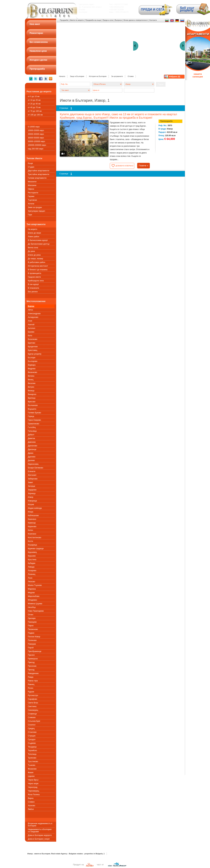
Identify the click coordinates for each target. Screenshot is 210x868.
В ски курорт (33, 284)
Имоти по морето (77, 20)
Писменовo (33, 629)
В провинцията (34, 273)
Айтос (30, 310)
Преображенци (35, 651)
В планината (33, 288)
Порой (31, 648)
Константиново (34, 538)
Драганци (32, 449)
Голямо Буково (34, 413)
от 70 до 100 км (35, 111)
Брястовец (33, 350)
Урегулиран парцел (36, 211)
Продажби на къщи (93, 20)
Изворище (32, 501)
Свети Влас (33, 703)
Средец (31, 728)
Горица (31, 416)
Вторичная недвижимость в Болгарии (40, 825)
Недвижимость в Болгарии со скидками (40, 830)
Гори (30, 215)
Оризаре (32, 618)
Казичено (32, 519)
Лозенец (32, 574)
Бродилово (33, 347)
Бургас (31, 306)
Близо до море (34, 233)
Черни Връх (33, 780)
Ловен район (34, 237)
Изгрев (31, 504)
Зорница (32, 493)
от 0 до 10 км (34, 96)
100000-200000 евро (37, 145)
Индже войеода (35, 508)
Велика (31, 376)
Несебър (32, 607)
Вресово (32, 402)
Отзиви (131, 76)
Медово (31, 593)
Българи (32, 358)
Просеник (32, 666)
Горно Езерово (34, 420)
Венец (31, 380)
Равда (31, 677)
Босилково (33, 339)
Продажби (64, 20)
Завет (30, 482)
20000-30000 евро (36, 134)
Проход (31, 670)
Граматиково (34, 424)
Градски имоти (34, 277)
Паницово (32, 622)
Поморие (32, 644)
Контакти (153, 20)
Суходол (32, 739)
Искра (30, 512)
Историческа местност (38, 266)
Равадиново (33, 673)
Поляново (32, 640)
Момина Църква (35, 604)
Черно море (33, 784)
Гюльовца (32, 431)
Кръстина (32, 560)
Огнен (31, 615)
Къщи (30, 163)
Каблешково (33, 515)
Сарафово (32, 699)
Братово (32, 343)
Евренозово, (33, 464)
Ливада (31, 567)
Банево (31, 332)
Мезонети (32, 182)
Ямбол (31, 809)
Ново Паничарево (36, 611)
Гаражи (31, 196)
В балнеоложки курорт (38, 240)
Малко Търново (35, 585)
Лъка (30, 578)
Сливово (32, 717)
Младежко (32, 600)
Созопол (32, 725)
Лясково (31, 582)
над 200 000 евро (36, 149)
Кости (30, 541)
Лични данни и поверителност (136, 20)
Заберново (33, 479)
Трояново (32, 758)
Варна (31, 798)
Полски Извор (34, 637)
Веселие (32, 383)
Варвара (32, 365)
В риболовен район (36, 262)
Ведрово (32, 369)
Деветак (31, 438)
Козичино (32, 534)
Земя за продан (35, 207)
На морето (33, 229)
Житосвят (32, 475)
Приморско (33, 659)
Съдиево (32, 743)
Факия (31, 773)
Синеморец (33, 710)
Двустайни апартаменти (39, 171)
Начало (62, 76)
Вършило (32, 409)
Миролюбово (34, 596)
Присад (31, 662)
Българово (33, 361)
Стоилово (32, 732)
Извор (31, 497)
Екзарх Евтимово (36, 468)
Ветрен (31, 387)
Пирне (31, 626)
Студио (31, 167)
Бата (30, 336)
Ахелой (31, 325)
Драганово (32, 446)
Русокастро (33, 695)
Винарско (32, 394)
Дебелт (31, 435)
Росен (30, 688)
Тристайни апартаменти (38, 174)
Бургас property (35, 354)
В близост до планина (38, 270)
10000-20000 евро (36, 130)
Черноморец (33, 791)
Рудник (31, 692)
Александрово (34, 314)
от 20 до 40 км (34, 104)
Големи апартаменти (37, 178)
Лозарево (32, 571)
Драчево (32, 457)
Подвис (31, 633)
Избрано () (175, 77)
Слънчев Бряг (34, 721)
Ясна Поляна (34, 795)
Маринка (32, 589)
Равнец (31, 684)
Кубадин (32, 563)
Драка (31, 453)
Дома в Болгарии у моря (39, 839)
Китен (30, 530)
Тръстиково (33, 762)
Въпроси (118, 20)
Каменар (32, 523)
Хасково (32, 806)
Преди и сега (108, 20)
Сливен (31, 802)
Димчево (32, 442)
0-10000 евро (34, 127)
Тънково (32, 765)
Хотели (31, 204)
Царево (31, 776)
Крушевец (32, 552)
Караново (32, 527)
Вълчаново (33, 405)
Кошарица (32, 545)
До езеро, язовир (35, 259)
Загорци (31, 486)
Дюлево (31, 460)
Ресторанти (33, 193)
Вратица (32, 398)
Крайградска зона (36, 281)
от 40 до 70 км (34, 107)
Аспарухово (33, 317)
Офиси (31, 189)
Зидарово (32, 490)
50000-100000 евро (36, 141)
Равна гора (33, 681)
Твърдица (32, 747)
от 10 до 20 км (34, 100)
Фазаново (32, 769)
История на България (98, 76)
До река (31, 251)
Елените (32, 471)
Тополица (32, 754)
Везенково (32, 372)
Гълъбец (32, 427)
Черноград (33, 787)
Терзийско (32, 750)
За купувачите (117, 76)
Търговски (32, 200)
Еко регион (33, 292)
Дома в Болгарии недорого (40, 835)
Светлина (32, 706)
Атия (30, 321)
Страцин (32, 736)
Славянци (32, 714)
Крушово (32, 556)
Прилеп (31, 655)
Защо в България (77, 76)
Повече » (143, 166)
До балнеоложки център (39, 244)
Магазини (32, 185)
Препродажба (166, 121)
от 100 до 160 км (35, 115)
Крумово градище (36, 549)
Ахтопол (32, 328)
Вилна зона (33, 248)
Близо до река (34, 255)
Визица (31, 391)
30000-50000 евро (36, 138)
